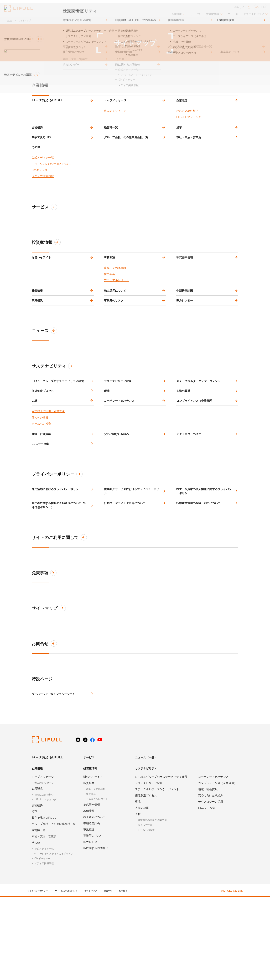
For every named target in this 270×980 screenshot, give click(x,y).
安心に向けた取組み (117, 492)
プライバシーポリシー (59, 540)
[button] (175, 13)
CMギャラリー (41, 192)
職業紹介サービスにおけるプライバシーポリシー (132, 560)
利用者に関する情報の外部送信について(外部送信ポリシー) (59, 580)
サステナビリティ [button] (253, 11)
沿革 (180, 136)
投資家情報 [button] (211, 11)
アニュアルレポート (116, 308)
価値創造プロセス (43, 438)
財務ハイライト (42, 282)
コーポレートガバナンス (120, 453)
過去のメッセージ (115, 116)
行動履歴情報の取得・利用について (199, 577)
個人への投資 (40, 473)
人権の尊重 (184, 438)
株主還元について (116, 321)
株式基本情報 (185, 282)
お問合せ (46, 721)
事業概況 (38, 336)
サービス (193, 11)
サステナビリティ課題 (118, 422)
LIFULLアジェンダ (189, 122)
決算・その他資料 (115, 295)
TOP (9, 20)
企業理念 (183, 103)
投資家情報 (48, 264)
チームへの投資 (41, 479)
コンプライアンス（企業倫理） (196, 453)
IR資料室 (110, 282)
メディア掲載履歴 (43, 198)
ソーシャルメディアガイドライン (53, 186)
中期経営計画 (185, 321)
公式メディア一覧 (43, 180)
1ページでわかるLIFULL (48, 103)
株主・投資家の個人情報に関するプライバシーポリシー (205, 560)
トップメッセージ (116, 103)
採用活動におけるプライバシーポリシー (57, 558)
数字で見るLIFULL (45, 151)
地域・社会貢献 (42, 492)
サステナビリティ (54, 405)
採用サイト (241, 5)
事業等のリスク (114, 336)
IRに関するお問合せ (96, 931)
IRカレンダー (185, 336)
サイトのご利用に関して (61, 615)
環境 (107, 438)
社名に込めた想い (187, 116)
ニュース (231, 11)
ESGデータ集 (41, 507)
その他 (37, 166)
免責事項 (45, 650)
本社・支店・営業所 (189, 151)
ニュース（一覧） (146, 840)
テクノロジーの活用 (189, 492)
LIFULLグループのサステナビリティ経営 (58, 422)
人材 (35, 453)
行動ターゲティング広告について (125, 577)
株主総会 (110, 302)
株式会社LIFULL (19, 8)
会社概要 (38, 136)
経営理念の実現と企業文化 (48, 466)
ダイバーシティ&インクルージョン (54, 774)
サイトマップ (50, 685)
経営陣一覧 (112, 136)
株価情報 (38, 321)
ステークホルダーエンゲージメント (199, 422)
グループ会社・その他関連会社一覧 (127, 151)
